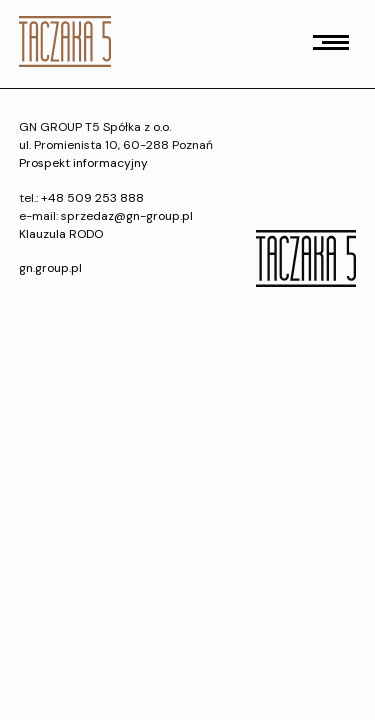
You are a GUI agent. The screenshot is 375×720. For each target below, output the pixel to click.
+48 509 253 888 (92, 198)
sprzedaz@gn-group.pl (127, 216)
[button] (331, 42)
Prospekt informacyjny (83, 163)
